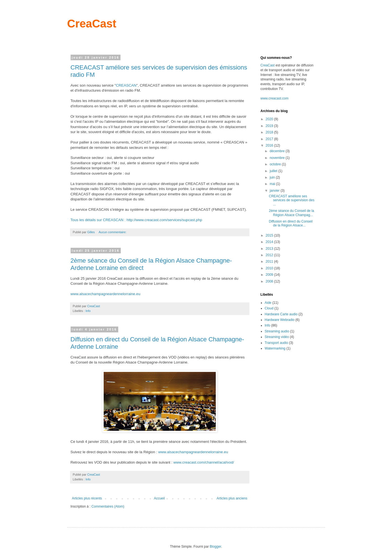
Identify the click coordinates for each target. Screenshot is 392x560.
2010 (270, 268)
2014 (270, 242)
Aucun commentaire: (113, 232)
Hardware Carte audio (281, 314)
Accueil (159, 498)
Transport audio (277, 343)
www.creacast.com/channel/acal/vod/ (204, 462)
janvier (275, 191)
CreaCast (92, 24)
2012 (270, 255)
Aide (268, 303)
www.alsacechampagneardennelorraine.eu (105, 294)
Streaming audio (277, 331)
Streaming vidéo (277, 337)
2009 (270, 275)
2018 (270, 132)
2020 (270, 119)
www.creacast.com (275, 98)
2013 (270, 249)
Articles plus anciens (232, 498)
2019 (270, 126)
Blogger (216, 547)
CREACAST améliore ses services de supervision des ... (291, 200)
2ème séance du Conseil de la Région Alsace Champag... (291, 213)
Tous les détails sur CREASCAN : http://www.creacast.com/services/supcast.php (136, 220)
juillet (274, 171)
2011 (270, 262)
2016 (270, 145)
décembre (278, 151)
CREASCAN (126, 85)
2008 (270, 281)
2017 (270, 139)
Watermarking (275, 348)
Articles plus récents (87, 498)
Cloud (269, 308)
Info (88, 311)
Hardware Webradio (280, 320)
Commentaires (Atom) (108, 506)
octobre (276, 164)
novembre (278, 158)
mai (273, 184)
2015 (270, 235)
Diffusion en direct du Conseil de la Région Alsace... (291, 223)
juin (273, 177)
